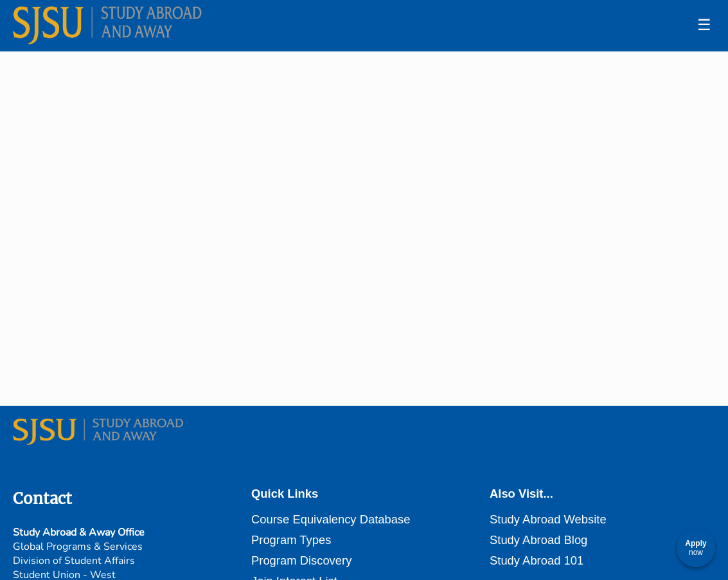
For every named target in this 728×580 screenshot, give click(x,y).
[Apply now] (696, 548)
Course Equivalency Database (331, 519)
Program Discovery (301, 560)
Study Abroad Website (548, 519)
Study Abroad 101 (537, 560)
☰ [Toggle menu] (704, 25)
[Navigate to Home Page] (109, 26)
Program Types (291, 540)
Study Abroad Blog (538, 540)
